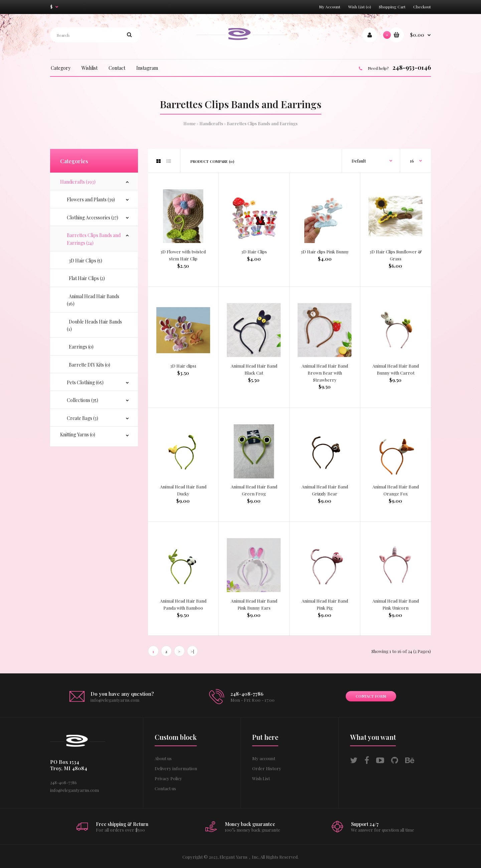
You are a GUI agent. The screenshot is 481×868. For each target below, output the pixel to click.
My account (264, 758)
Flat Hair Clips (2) (86, 278)
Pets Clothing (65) (85, 382)
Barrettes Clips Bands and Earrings (262, 123)
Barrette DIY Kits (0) (89, 365)
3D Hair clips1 (183, 366)
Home (190, 123)
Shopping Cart (392, 7)
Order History (267, 768)
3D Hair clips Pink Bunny (325, 252)
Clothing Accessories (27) (93, 218)
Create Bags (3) (83, 418)
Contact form (371, 696)
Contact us (165, 788)
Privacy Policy (168, 778)
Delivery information (176, 768)
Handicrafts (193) (78, 182)
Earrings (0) (80, 347)
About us (163, 758)
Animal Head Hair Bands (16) (93, 300)
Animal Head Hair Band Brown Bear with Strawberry (325, 373)
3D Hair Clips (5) (85, 261)
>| (192, 652)
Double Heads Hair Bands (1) (94, 325)
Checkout (422, 7)
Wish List (261, 778)
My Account (330, 7)
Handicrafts (211, 123)
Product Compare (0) (212, 161)
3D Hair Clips (254, 252)
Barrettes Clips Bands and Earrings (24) (94, 239)
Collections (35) (83, 400)
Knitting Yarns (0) (78, 435)
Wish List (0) (360, 7)
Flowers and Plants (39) (91, 199)
